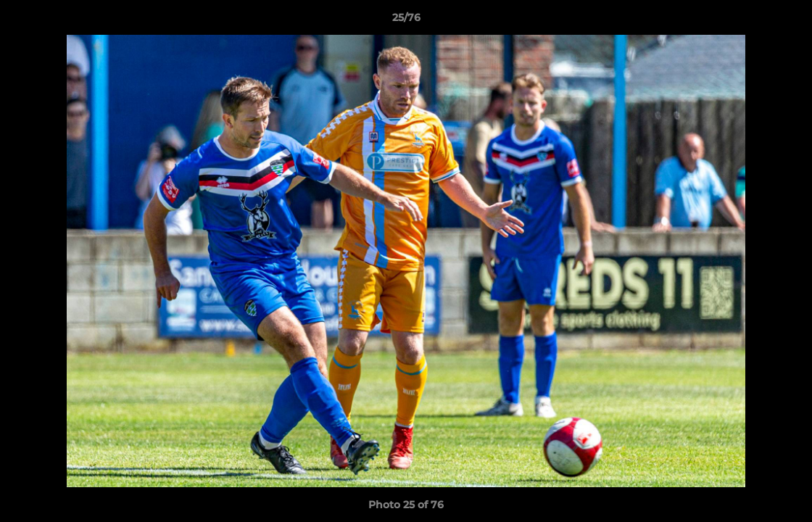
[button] (786, 21)
